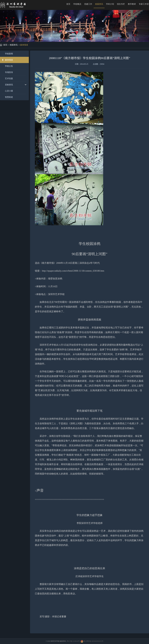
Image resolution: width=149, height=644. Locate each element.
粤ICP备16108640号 (73, 641)
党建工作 (88, 4)
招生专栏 (121, 4)
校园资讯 (99, 4)
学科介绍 (110, 4)
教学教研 (132, 4)
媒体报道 (24, 45)
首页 (68, 4)
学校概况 (77, 4)
